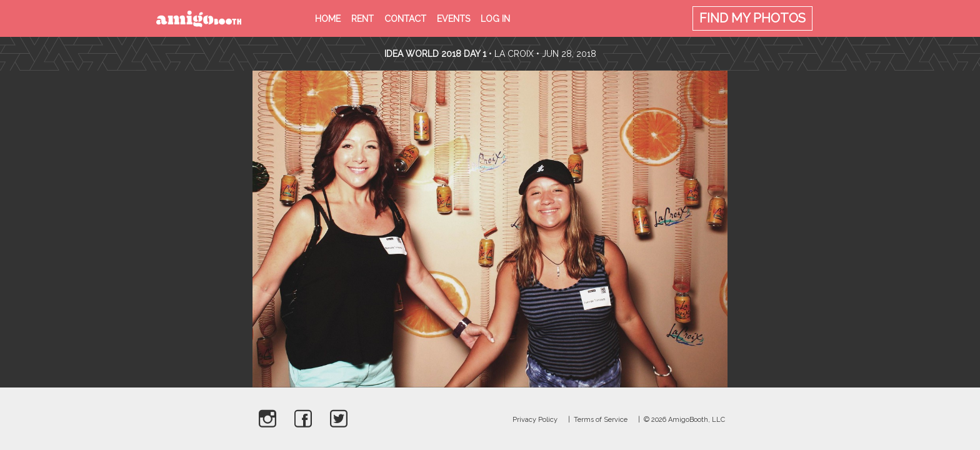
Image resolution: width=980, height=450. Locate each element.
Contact (405, 19)
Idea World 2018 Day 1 (435, 54)
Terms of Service (601, 420)
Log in (495, 19)
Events (453, 19)
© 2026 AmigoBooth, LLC (684, 420)
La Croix (514, 54)
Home (328, 19)
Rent (362, 19)
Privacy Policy (535, 420)
